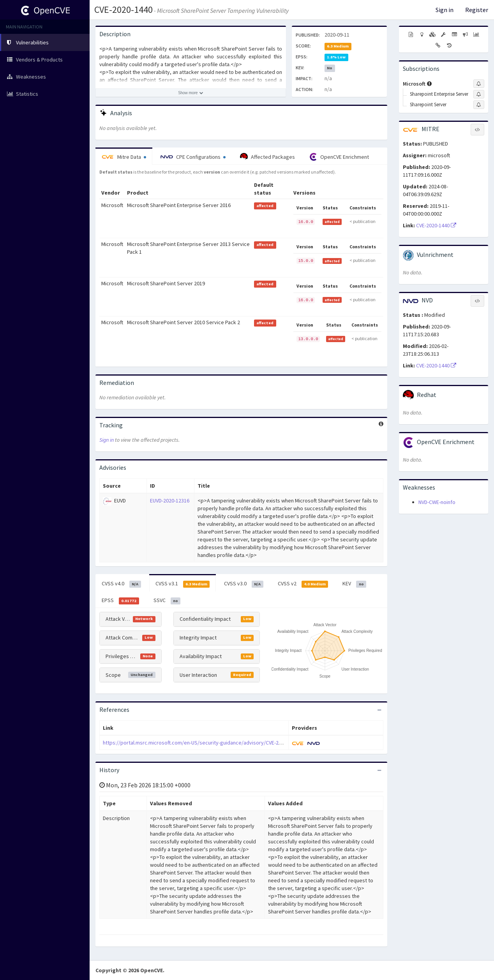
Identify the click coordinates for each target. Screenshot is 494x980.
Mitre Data (124, 157)
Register (477, 10)
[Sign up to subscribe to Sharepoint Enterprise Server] (479, 94)
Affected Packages (267, 157)
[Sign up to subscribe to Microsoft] (479, 84)
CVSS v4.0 (121, 584)
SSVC (167, 601)
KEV (354, 584)
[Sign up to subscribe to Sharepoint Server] (479, 105)
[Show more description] (191, 93)
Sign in (445, 10)
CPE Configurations (193, 157)
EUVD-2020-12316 (170, 501)
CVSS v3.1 (183, 584)
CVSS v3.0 (244, 584)
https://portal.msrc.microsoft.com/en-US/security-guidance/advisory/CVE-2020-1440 (201, 743)
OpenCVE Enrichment (339, 157)
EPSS (120, 601)
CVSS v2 (303, 584)
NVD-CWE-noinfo (437, 502)
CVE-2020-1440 (123, 10)
